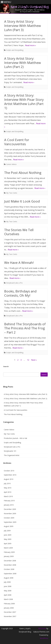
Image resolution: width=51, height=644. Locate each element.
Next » (34, 360)
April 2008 (8, 595)
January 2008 (9, 608)
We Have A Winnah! (19, 263)
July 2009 (7, 531)
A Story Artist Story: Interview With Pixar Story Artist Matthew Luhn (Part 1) (24, 102)
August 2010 (9, 479)
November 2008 (10, 565)
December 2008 (10, 561)
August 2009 (9, 526)
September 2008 (10, 574)
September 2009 (10, 522)
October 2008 (9, 569)
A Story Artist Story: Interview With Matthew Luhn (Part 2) (23, 63)
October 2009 (9, 518)
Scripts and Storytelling (15, 50)
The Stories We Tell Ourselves (19, 232)
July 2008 (7, 582)
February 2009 (9, 552)
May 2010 (8, 488)
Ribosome (42, 628)
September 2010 (10, 475)
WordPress (44, 638)
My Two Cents (12, 193)
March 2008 (8, 599)
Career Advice (11, 164)
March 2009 (8, 548)
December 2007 (10, 612)
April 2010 (8, 492)
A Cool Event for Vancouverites (17, 142)
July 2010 (7, 483)
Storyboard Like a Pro (14, 283)
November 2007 (10, 616)
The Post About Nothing (23, 173)
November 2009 (10, 513)
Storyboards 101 (10, 451)
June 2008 (8, 586)
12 (28, 360)
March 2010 (8, 496)
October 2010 (9, 471)
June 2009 (8, 535)
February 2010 (9, 501)
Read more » (31, 45)
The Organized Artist (12, 455)
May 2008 (8, 591)
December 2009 (10, 509)
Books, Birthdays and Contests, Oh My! (20, 293)
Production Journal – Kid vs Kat (15, 438)
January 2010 (9, 505)
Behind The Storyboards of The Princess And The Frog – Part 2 (25, 328)
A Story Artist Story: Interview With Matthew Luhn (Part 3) (23, 26)
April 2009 (8, 544)
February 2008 (9, 604)
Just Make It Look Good (22, 201)
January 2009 (9, 556)
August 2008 (9, 578)
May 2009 (8, 539)
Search (6, 366)
